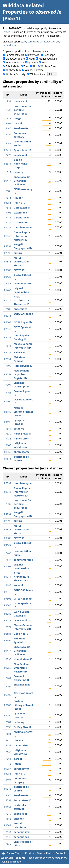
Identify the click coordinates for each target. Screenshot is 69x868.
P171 (8, 218)
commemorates (23, 283)
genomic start (22, 832)
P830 (8, 844)
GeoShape (49, 55)
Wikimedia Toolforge (13, 858)
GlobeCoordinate (15, 59)
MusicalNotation (15, 62)
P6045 (8, 236)
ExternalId (34, 55)
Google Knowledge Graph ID (20, 164)
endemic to (20, 309)
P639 (8, 434)
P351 (8, 800)
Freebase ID (21, 128)
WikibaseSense (38, 74)
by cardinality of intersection (40, 42)
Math (32, 59)
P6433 (8, 277)
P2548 (8, 825)
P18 (9, 118)
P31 (9, 101)
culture (18, 253)
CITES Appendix (23, 322)
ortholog (19, 429)
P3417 (8, 150)
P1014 (8, 300)
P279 (8, 155)
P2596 (8, 253)
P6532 (8, 227)
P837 (8, 110)
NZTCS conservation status (22, 262)
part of (18, 123)
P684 (8, 429)
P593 (8, 366)
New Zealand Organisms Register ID (22, 374)
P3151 (8, 807)
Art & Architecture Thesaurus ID (22, 300)
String (45, 62)
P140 (8, 445)
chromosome (22, 452)
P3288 (8, 337)
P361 (8, 123)
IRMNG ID (19, 203)
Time (26, 66)
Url (35, 66)
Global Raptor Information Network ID (22, 236)
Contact (60, 853)
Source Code (45, 853)
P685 (8, 191)
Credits (29, 853)
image (17, 118)
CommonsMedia (15, 55)
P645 (8, 837)
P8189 (8, 412)
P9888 (8, 262)
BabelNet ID (21, 352)
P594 (8, 393)
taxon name (21, 222)
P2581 (8, 352)
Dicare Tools (14, 853)
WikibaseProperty (16, 74)
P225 (8, 222)
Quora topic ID (22, 150)
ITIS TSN (19, 198)
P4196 (8, 422)
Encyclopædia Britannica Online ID (22, 181)
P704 (8, 385)
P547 (8, 283)
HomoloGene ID (23, 366)
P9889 (8, 270)
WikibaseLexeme (34, 70)
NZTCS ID (19, 270)
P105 (8, 213)
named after (21, 439)
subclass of (20, 155)
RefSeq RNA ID (22, 434)
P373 (8, 135)
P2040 (8, 329)
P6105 (8, 401)
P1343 (8, 459)
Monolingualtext (48, 59)
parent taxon (22, 218)
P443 (8, 143)
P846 (8, 208)
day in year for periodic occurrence (22, 110)
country (18, 172)
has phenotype (23, 227)
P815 (8, 198)
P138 (8, 439)
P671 (8, 346)
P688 (8, 819)
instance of (20, 101)
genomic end (21, 837)
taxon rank (20, 213)
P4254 (8, 246)
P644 (8, 832)
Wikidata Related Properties (23, 9)
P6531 (7, 32)
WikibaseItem (13, 70)
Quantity (33, 62)
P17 (9, 172)
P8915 (8, 316)
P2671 (8, 164)
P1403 (8, 290)
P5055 (8, 203)
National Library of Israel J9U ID (23, 412)
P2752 (8, 374)
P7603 (8, 322)
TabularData (13, 66)
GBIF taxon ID (22, 208)
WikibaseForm (48, 66)
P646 (8, 128)
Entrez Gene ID (23, 800)
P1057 (8, 452)
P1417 (8, 181)
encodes (19, 819)
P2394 (8, 359)
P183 (8, 309)
